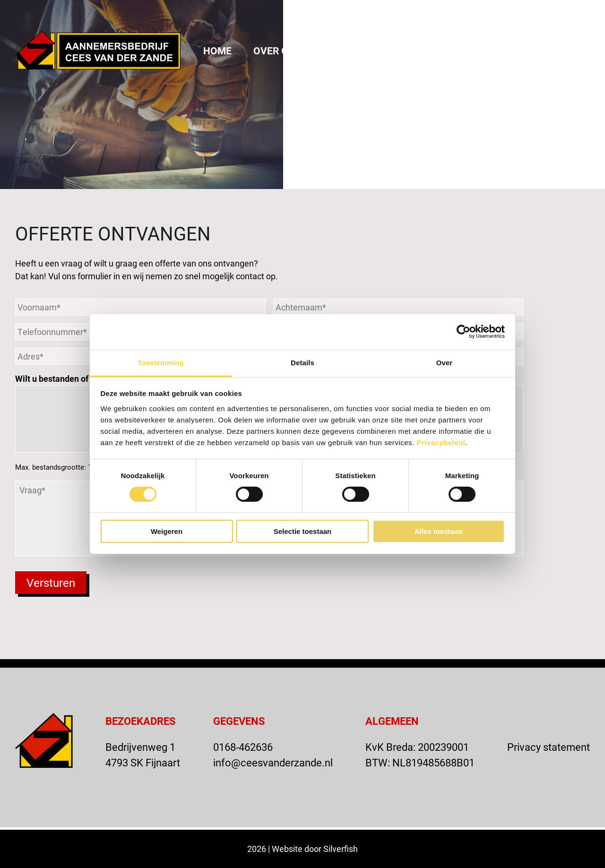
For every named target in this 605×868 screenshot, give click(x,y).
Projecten (352, 51)
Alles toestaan (439, 531)
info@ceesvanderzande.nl (273, 762)
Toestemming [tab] (161, 362)
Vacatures (562, 51)
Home (217, 51)
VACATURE (438, 15)
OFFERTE (506, 15)
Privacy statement (549, 747)
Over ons (277, 51)
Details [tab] (302, 362)
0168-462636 (243, 747)
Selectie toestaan (303, 531)
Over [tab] (445, 362)
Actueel (423, 51)
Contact (489, 51)
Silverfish (341, 849)
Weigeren (167, 531)
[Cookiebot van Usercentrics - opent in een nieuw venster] (463, 332)
